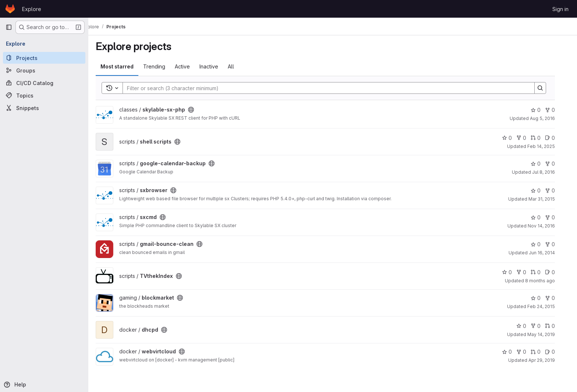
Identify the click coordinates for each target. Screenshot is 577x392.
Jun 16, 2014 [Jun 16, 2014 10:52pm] (549, 253)
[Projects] (44, 58)
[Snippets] (44, 108)
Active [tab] (190, 66)
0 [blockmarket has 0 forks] (557, 298)
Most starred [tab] (124, 66)
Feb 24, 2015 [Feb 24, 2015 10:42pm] (548, 306)
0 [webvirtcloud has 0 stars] (514, 352)
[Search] (332, 88)
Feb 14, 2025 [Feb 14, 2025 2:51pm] (548, 146)
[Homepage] (10, 9)
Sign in (560, 9)
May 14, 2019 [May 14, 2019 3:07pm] (548, 334)
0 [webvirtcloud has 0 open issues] (557, 352)
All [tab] (238, 66)
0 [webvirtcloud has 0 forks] (529, 352)
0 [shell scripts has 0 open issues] (557, 138)
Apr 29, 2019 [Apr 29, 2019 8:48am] (549, 360)
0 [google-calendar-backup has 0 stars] (543, 164)
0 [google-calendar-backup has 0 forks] (557, 164)
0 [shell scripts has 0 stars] (514, 138)
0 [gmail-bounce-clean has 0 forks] (557, 244)
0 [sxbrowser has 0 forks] (557, 190)
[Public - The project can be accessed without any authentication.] (198, 110)
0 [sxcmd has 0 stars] (543, 217)
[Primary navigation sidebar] (9, 27)
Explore (32, 9)
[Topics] (44, 95)
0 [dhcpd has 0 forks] (543, 326)
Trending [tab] (162, 66)
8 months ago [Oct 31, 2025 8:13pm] (547, 281)
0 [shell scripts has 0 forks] (529, 138)
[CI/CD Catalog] (44, 83)
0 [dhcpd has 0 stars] (529, 326)
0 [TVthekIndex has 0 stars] (514, 272)
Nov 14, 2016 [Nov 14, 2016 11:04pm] (549, 226)
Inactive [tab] (216, 66)
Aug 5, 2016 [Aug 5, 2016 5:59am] (550, 118)
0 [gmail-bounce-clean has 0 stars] (543, 244)
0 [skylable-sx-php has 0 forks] (557, 110)
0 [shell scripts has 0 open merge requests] (543, 138)
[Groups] (44, 70)
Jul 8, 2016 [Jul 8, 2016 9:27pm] (551, 172)
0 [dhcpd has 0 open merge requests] (557, 326)
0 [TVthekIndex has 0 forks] (529, 272)
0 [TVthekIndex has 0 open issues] (557, 272)
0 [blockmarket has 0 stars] (543, 298)
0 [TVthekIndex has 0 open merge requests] (543, 272)
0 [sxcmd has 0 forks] (557, 217)
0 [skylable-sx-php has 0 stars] (543, 110)
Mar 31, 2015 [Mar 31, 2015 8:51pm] (549, 199)
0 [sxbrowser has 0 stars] (543, 190)
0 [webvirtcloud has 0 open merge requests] (543, 352)
